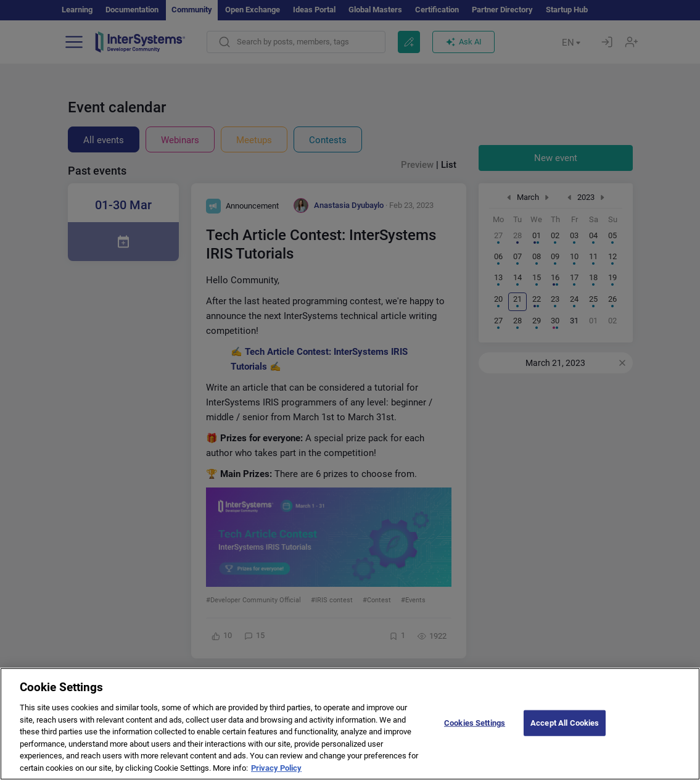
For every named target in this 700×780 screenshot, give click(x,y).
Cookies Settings (475, 732)
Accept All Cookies (565, 732)
